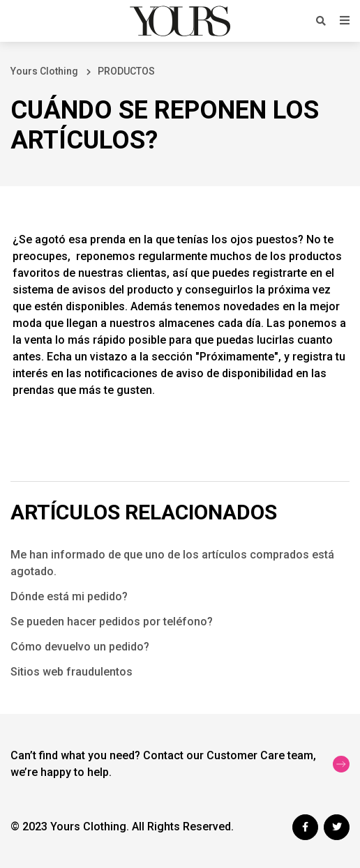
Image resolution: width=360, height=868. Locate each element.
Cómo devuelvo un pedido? (80, 647)
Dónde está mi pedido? (69, 596)
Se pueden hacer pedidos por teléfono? (112, 622)
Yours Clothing (44, 71)
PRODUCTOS (126, 71)
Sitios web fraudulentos (72, 672)
